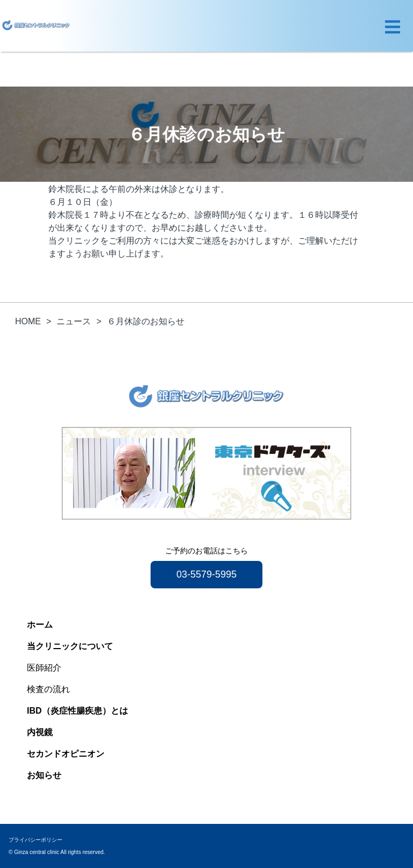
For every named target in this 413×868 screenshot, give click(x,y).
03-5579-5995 (206, 574)
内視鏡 (40, 732)
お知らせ (44, 775)
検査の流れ (48, 689)
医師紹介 (44, 668)
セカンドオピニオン (66, 754)
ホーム (40, 625)
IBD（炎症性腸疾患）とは (77, 711)
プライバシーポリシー (35, 840)
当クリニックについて (70, 646)
